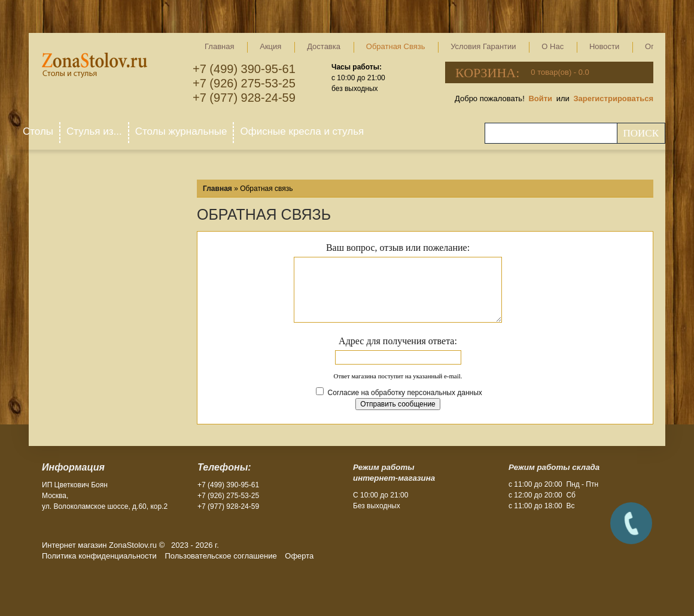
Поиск (641, 133)
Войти (540, 98)
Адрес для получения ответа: (398, 341)
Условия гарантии (483, 46)
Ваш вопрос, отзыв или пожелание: (398, 248)
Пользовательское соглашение (220, 556)
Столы (38, 131)
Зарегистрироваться (613, 98)
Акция (270, 46)
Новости (604, 46)
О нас (553, 46)
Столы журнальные (181, 131)
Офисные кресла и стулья (302, 131)
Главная (219, 46)
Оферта (299, 556)
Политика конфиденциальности (99, 556)
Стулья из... (94, 131)
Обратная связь (396, 46)
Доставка (324, 46)
